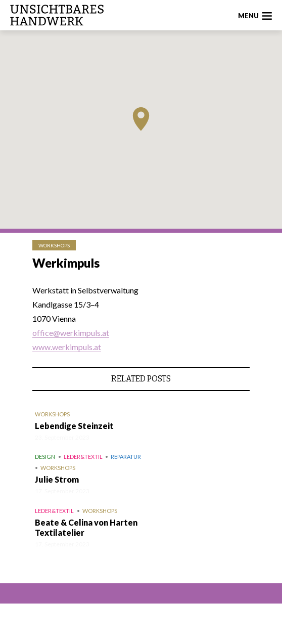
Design (45, 457)
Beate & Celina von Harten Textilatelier (86, 527)
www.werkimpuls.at (67, 347)
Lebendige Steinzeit (74, 426)
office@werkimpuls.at (71, 333)
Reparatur (126, 457)
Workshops (54, 245)
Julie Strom (57, 479)
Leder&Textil (83, 457)
